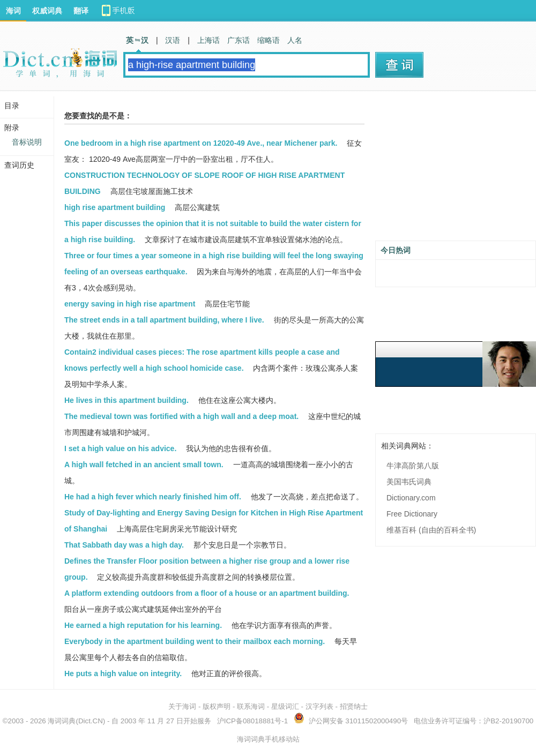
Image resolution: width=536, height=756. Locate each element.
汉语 (173, 40)
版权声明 (217, 706)
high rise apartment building (115, 207)
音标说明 (27, 142)
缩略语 (269, 40)
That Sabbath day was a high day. (124, 545)
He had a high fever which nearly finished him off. (153, 497)
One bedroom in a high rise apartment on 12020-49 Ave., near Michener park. (201, 143)
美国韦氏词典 (409, 482)
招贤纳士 (354, 706)
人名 (295, 40)
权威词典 (47, 11)
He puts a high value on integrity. (123, 673)
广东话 (239, 40)
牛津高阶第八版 (413, 466)
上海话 (209, 40)
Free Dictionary (412, 514)
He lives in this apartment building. (126, 400)
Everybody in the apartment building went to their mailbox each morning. (195, 641)
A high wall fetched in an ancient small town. (144, 465)
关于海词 (182, 706)
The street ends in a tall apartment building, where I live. (164, 320)
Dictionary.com (411, 498)
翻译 (81, 11)
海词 (13, 11)
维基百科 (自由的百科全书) (431, 530)
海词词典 (62, 721)
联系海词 (251, 706)
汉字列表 (319, 706)
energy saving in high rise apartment (130, 304)
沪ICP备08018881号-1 (252, 721)
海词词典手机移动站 (268, 739)
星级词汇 (285, 706)
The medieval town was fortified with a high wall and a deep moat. (181, 416)
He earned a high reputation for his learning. (143, 625)
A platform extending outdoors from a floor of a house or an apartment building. (207, 593)
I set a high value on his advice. (120, 448)
